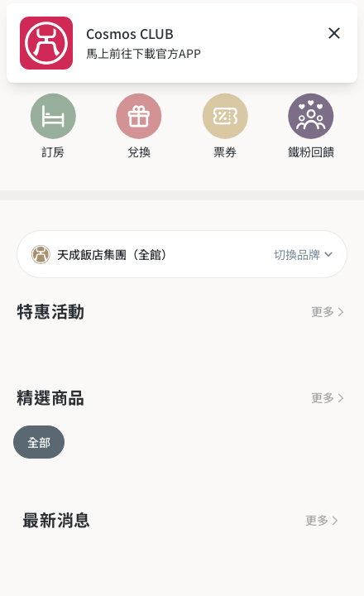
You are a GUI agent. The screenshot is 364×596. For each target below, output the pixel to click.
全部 (39, 442)
